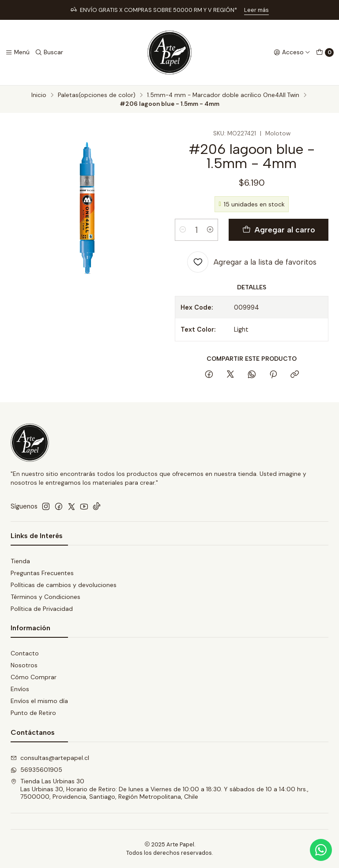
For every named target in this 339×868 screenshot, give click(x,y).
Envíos (20, 689)
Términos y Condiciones (45, 597)
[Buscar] (49, 52)
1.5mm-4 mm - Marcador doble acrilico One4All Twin (223, 95)
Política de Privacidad (42, 609)
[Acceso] (292, 52)
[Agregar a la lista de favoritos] (252, 262)
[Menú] (17, 52)
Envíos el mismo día (39, 701)
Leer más (256, 10)
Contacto (25, 653)
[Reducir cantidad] (183, 230)
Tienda (20, 561)
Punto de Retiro (33, 713)
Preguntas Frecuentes (42, 573)
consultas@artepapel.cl (50, 758)
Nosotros (24, 665)
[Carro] (325, 52)
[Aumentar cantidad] (210, 230)
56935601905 (36, 770)
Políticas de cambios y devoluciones (64, 585)
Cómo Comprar (34, 677)
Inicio (39, 95)
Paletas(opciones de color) (97, 95)
